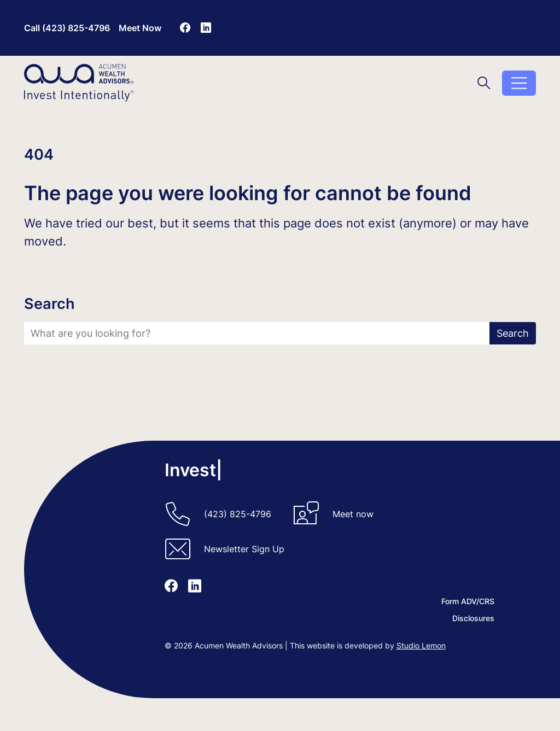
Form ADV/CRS (509, 26)
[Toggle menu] (519, 83)
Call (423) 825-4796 (67, 28)
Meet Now (140, 28)
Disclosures (515, 43)
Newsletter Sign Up (244, 549)
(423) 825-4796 (238, 514)
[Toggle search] (484, 83)
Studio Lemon (421, 645)
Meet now (353, 514)
